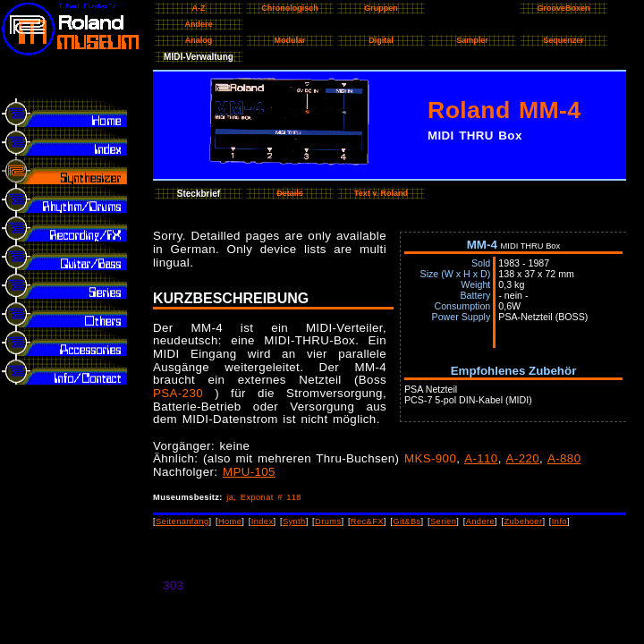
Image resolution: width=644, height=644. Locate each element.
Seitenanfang (182, 521)
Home (230, 521)
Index (263, 521)
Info (559, 521)
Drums (328, 521)
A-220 (523, 458)
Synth (294, 521)
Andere (480, 521)
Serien (443, 521)
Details (290, 193)
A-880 (564, 458)
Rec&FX (367, 521)
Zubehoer (523, 521)
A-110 (481, 458)
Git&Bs (407, 521)
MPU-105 (249, 472)
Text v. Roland (381, 193)
